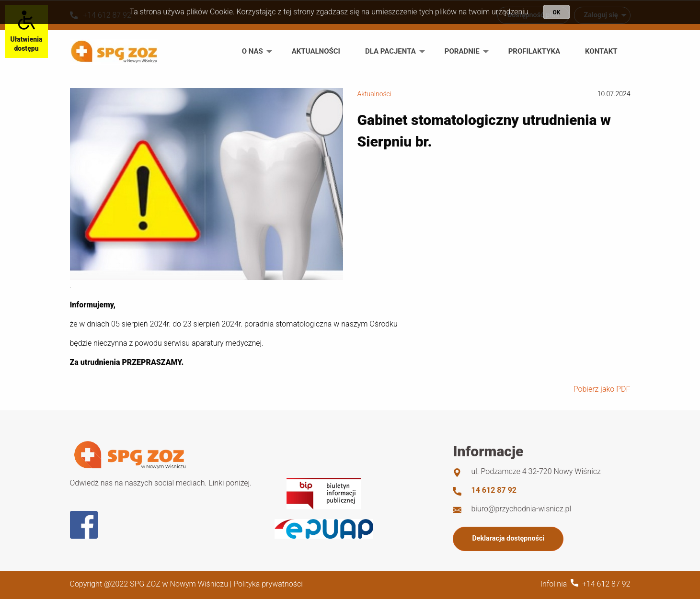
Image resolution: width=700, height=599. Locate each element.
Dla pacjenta (390, 51)
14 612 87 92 (494, 490)
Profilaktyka (534, 51)
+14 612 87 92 (606, 584)
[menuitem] (254, 51)
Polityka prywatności (268, 584)
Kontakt (601, 51)
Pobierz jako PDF (602, 389)
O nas (252, 51)
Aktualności (316, 51)
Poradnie (462, 51)
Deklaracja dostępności (508, 538)
